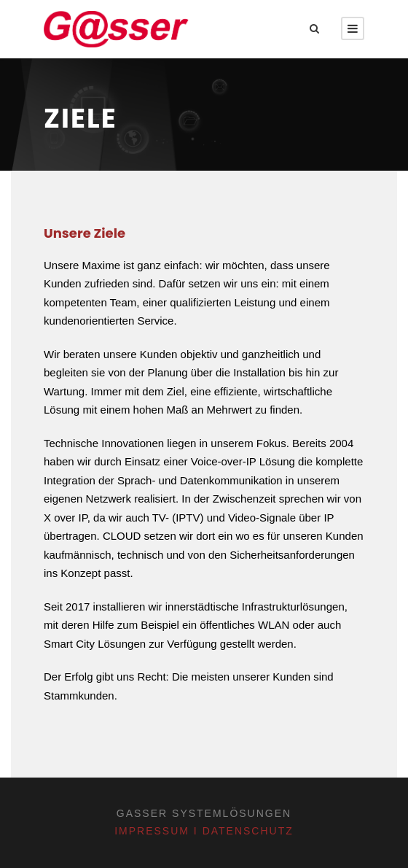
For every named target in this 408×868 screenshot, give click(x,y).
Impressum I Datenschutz (204, 831)
